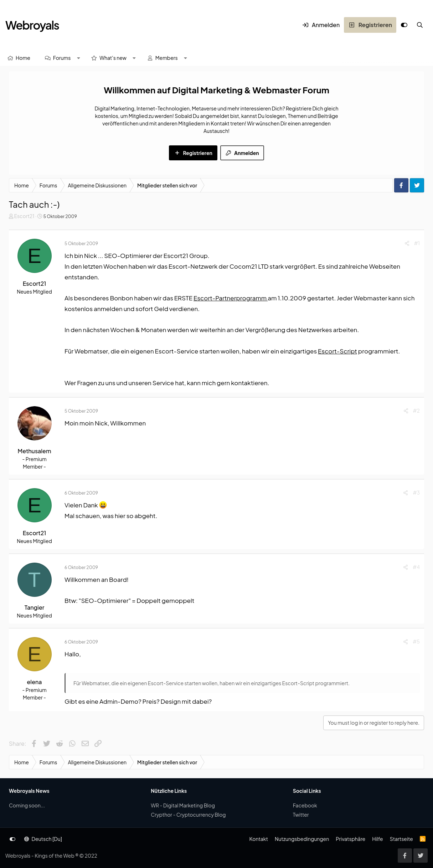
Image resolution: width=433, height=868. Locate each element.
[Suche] (420, 25)
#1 (417, 243)
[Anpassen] (404, 25)
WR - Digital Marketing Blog (183, 805)
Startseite (401, 839)
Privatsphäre (350, 839)
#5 (416, 641)
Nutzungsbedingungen (302, 839)
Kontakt (258, 839)
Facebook (305, 805)
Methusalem (34, 451)
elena (35, 682)
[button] (78, 58)
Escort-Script (337, 351)
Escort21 (24, 216)
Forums (62, 58)
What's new (113, 58)
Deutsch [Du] (43, 839)
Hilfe (377, 839)
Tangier (35, 607)
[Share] (407, 243)
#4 (416, 567)
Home (23, 58)
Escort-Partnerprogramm (231, 298)
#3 (416, 492)
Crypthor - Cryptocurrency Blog (188, 815)
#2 (416, 410)
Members (167, 58)
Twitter (301, 815)
